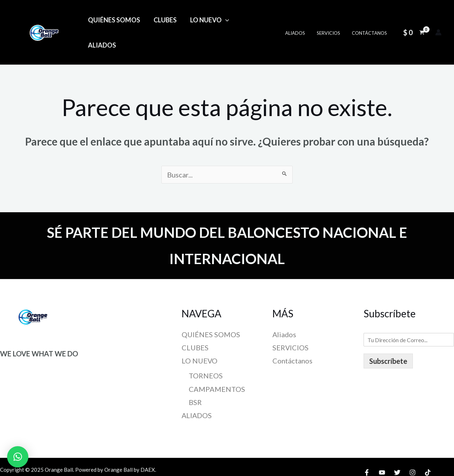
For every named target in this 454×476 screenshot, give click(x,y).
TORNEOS (206, 351)
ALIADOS (254, 20)
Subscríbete (388, 337)
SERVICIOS (332, 21)
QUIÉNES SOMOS (114, 20)
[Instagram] (413, 448)
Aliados (301, 21)
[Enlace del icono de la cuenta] (438, 20)
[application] (224, 20)
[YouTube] (382, 448)
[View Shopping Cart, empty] (414, 20)
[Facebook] (367, 448)
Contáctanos (370, 21)
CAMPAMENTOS (217, 365)
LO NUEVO (208, 20)
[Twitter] (397, 448)
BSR (195, 378)
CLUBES (164, 20)
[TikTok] (428, 448)
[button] (18, 457)
